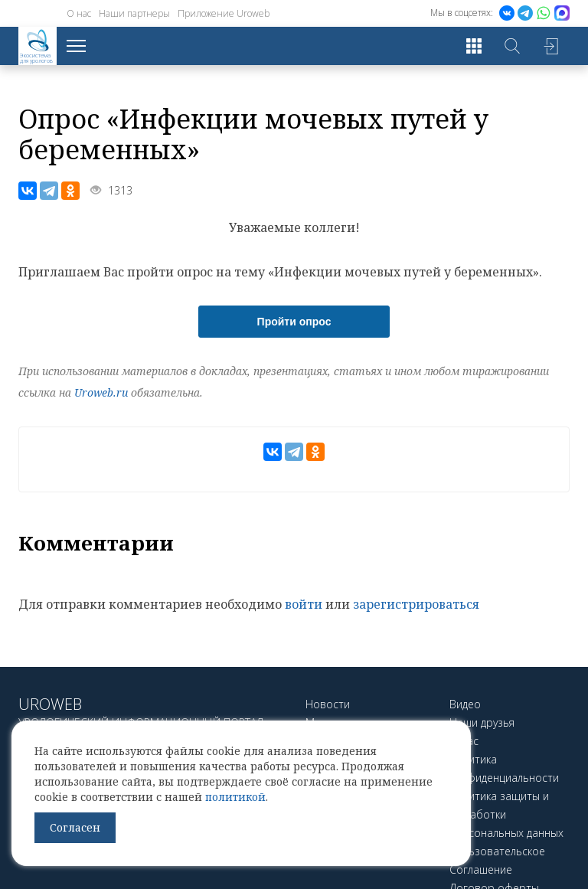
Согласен (75, 827)
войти (304, 604)
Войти (550, 46)
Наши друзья (482, 722)
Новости (328, 704)
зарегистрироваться (416, 604)
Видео (465, 704)
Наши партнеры (134, 13)
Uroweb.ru (101, 392)
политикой (235, 797)
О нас (79, 13)
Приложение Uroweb (224, 13)
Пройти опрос (294, 322)
